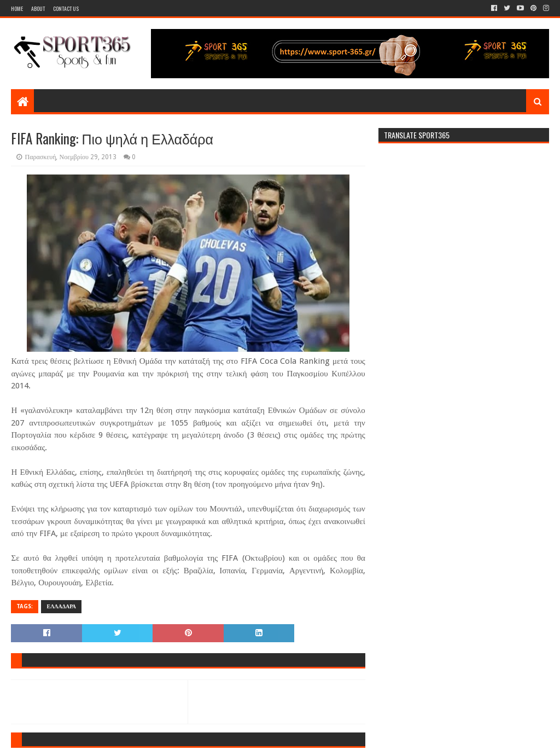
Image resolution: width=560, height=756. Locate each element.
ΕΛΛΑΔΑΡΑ (61, 606)
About (38, 8)
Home (17, 8)
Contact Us (66, 8)
